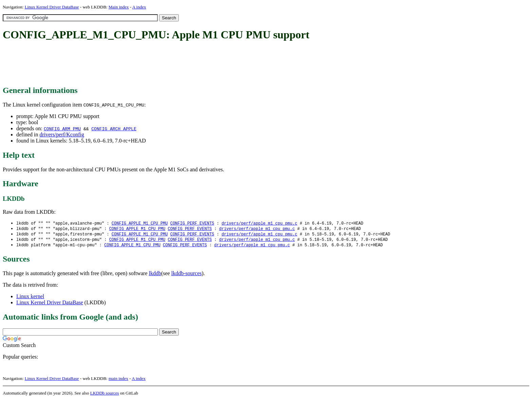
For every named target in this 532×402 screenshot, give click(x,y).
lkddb (155, 275)
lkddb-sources (187, 275)
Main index (119, 7)
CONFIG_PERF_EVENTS (192, 223)
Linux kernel (30, 298)
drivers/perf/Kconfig (62, 135)
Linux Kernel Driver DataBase (52, 7)
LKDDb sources (105, 395)
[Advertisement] (126, 64)
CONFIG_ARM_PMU (62, 129)
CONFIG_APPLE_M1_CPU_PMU (140, 223)
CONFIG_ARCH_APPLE (114, 129)
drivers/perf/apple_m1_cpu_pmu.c (259, 223)
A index (139, 7)
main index (118, 380)
